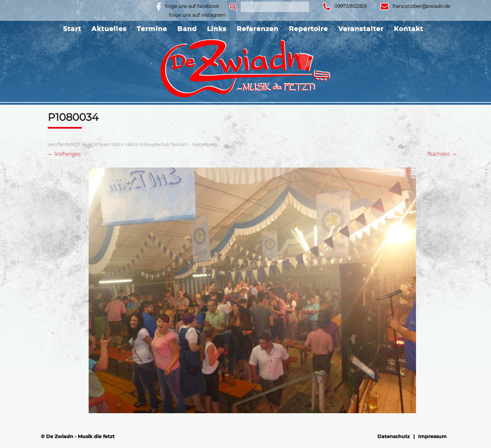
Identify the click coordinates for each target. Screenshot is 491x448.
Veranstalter (361, 29)
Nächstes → (442, 154)
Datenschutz (394, 436)
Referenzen (258, 29)
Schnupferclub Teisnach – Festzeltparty (179, 144)
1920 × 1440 (122, 144)
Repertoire (308, 29)
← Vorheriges (64, 154)
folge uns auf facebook (192, 6)
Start (72, 29)
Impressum (432, 436)
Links (217, 29)
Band (187, 29)
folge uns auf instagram (197, 15)
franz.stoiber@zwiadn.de (421, 6)
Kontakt (408, 29)
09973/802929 (350, 6)
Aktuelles (109, 29)
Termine (152, 29)
